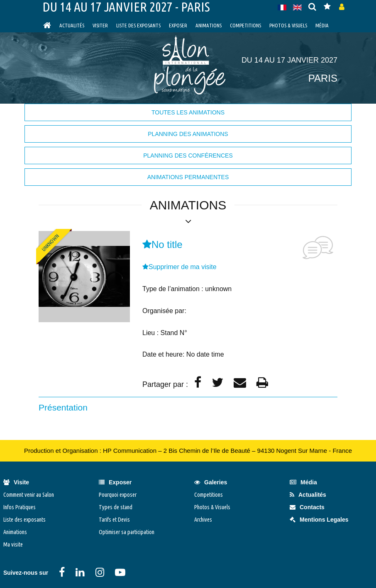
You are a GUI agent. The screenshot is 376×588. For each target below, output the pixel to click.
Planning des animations (188, 134)
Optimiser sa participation (127, 532)
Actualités (72, 25)
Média (322, 25)
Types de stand (116, 507)
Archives (203, 520)
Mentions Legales (319, 520)
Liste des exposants (138, 25)
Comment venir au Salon (29, 495)
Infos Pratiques (20, 507)
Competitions (245, 25)
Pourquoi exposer (118, 495)
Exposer (178, 25)
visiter (100, 25)
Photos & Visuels (288, 25)
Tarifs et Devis (114, 520)
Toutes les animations (188, 112)
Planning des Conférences (188, 156)
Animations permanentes (188, 177)
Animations (209, 25)
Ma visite (13, 544)
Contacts (307, 507)
